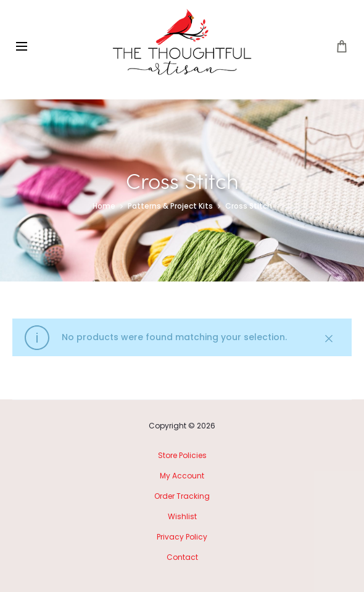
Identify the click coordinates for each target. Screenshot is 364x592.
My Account (182, 476)
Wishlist (182, 516)
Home (104, 206)
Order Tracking (182, 496)
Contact (182, 557)
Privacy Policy (182, 537)
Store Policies (182, 455)
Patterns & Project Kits (170, 206)
